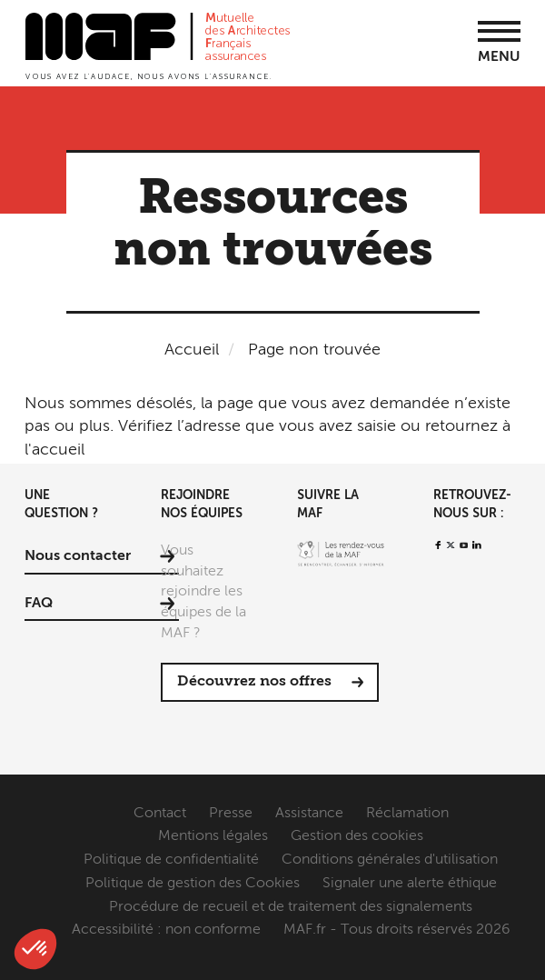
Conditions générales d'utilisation (390, 860)
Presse (231, 814)
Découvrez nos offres (254, 682)
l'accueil (54, 450)
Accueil (192, 350)
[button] (35, 949)
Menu (499, 57)
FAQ (39, 604)
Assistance (309, 814)
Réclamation (407, 814)
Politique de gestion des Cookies (193, 884)
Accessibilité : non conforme (166, 930)
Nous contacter (78, 556)
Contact (160, 814)
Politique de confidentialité (171, 860)
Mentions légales (213, 836)
